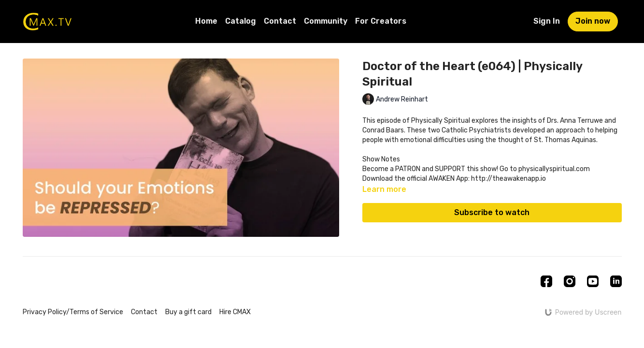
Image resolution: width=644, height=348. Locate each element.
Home (206, 21)
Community (326, 21)
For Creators (381, 21)
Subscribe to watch (492, 212)
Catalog (241, 21)
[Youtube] (593, 281)
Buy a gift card (188, 312)
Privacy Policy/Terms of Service (73, 312)
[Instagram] (570, 281)
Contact (280, 21)
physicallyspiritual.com (554, 169)
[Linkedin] (616, 281)
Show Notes (381, 159)
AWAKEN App (448, 179)
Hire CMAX (235, 312)
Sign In (547, 21)
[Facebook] (546, 281)
